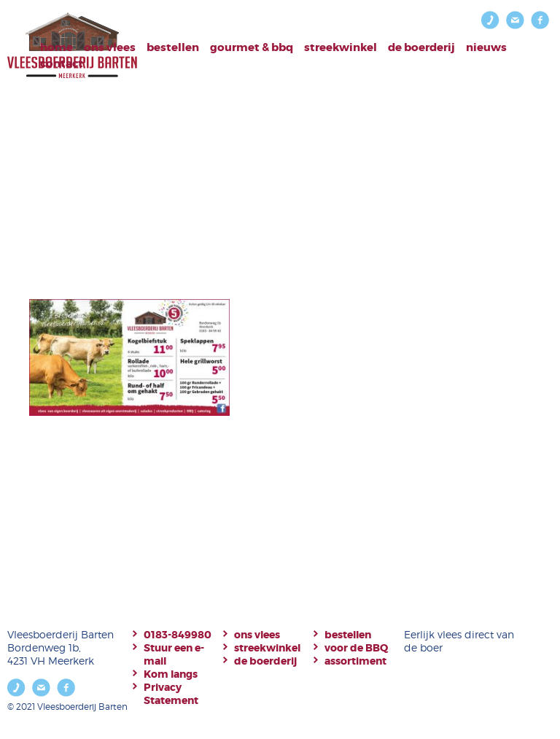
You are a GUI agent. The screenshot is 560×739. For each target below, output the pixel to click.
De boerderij (421, 47)
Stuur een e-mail (174, 654)
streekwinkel (267, 648)
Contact (62, 63)
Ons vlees (110, 47)
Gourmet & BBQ (252, 47)
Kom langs (171, 674)
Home (57, 47)
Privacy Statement (171, 694)
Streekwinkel (341, 47)
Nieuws (486, 47)
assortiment (355, 661)
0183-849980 (178, 635)
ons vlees (257, 635)
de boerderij (265, 661)
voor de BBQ (356, 648)
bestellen (173, 47)
